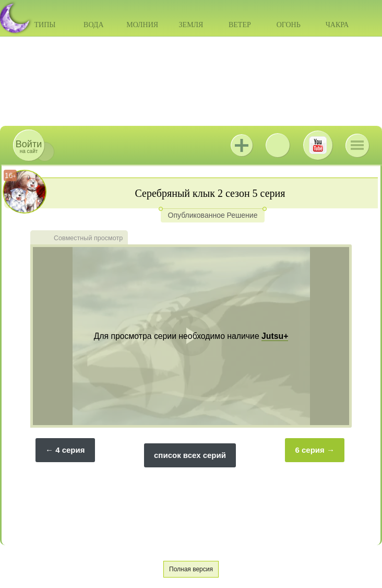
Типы (45, 25)
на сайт (29, 146)
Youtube (318, 145)
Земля (191, 25)
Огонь (289, 25)
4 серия (70, 450)
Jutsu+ (242, 145)
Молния (142, 25)
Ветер (240, 25)
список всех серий (190, 455)
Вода (93, 25)
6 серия (309, 450)
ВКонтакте (278, 145)
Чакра (337, 25)
